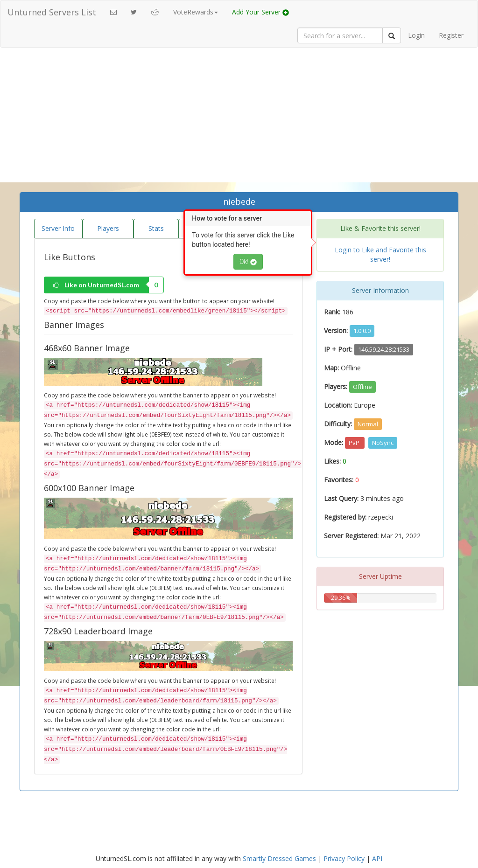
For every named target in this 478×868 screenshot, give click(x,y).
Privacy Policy (344, 858)
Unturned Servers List (52, 12)
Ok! (248, 262)
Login (416, 35)
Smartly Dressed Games (279, 858)
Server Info (58, 228)
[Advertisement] (239, 122)
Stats (156, 228)
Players (108, 228)
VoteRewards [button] (196, 12)
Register (451, 35)
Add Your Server (260, 12)
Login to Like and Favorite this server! (380, 254)
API (377, 858)
